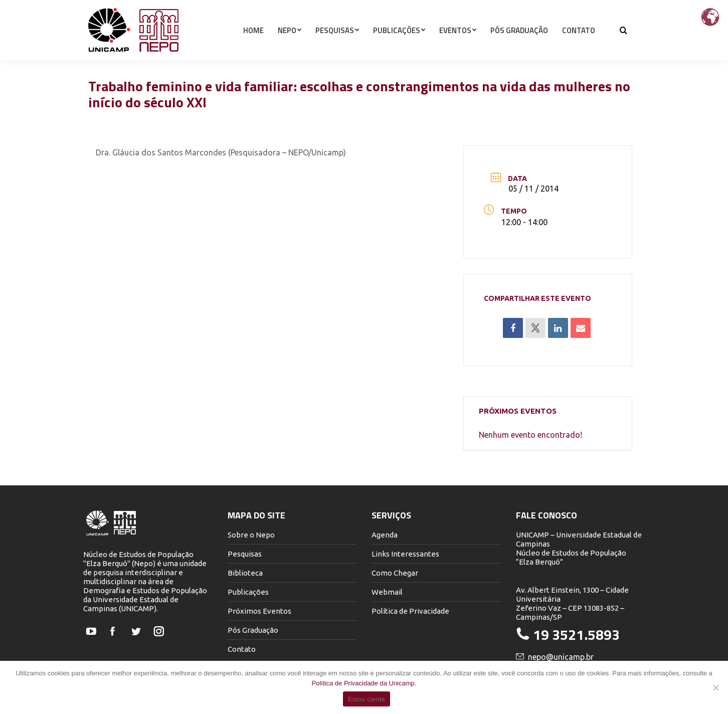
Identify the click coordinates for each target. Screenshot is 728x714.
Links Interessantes (405, 554)
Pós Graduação (253, 630)
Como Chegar (395, 573)
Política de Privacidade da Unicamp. (364, 683)
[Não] (715, 687)
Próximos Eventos (259, 611)
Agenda (385, 535)
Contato (242, 649)
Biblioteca (245, 573)
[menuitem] (253, 48)
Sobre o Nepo (251, 535)
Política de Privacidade (410, 611)
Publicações (248, 592)
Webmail (387, 592)
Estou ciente (367, 699)
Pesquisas (245, 554)
